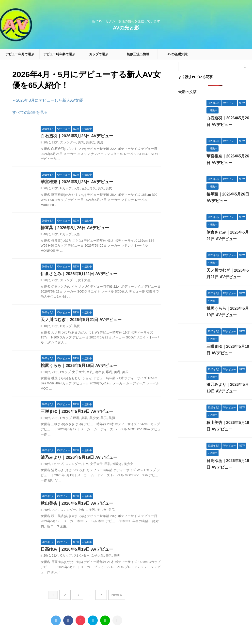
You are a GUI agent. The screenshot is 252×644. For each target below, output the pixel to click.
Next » (115, 595)
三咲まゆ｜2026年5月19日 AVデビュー (75, 412)
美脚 (108, 419)
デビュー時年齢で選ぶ (59, 54)
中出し (80, 511)
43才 (55, 234)
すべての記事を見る (28, 112)
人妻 (75, 188)
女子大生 (81, 280)
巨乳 (82, 188)
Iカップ (64, 373)
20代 (47, 142)
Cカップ (65, 234)
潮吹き (96, 373)
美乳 (79, 142)
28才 (55, 188)
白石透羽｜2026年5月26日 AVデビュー (75, 135)
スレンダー (67, 142)
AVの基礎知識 (177, 54)
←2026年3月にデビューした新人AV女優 (43, 100)
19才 (55, 326)
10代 (47, 326)
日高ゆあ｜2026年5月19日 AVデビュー (75, 551)
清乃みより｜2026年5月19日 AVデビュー (77, 458)
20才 (55, 419)
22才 (55, 142)
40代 (47, 234)
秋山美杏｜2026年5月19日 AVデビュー (75, 504)
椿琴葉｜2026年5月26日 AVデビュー (73, 228)
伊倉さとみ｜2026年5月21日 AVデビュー (77, 274)
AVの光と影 (126, 28)
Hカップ (65, 188)
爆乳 (90, 188)
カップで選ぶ (99, 54)
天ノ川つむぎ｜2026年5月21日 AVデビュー (79, 320)
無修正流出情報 (138, 54)
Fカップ (65, 419)
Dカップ (65, 326)
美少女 (88, 142)
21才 (55, 373)
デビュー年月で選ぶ (20, 54)
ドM (83, 465)
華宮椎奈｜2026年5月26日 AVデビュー (75, 182)
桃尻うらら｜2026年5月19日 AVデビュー (77, 366)
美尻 (97, 142)
